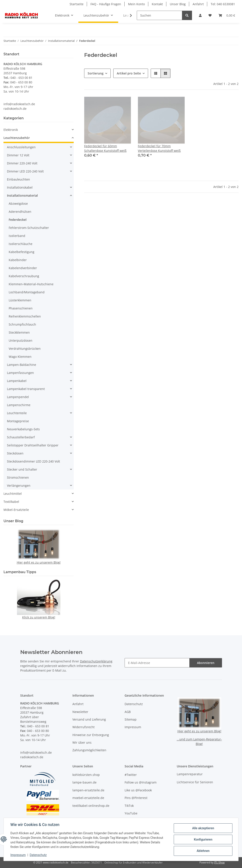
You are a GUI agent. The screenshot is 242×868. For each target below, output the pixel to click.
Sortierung (96, 73)
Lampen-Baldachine (22, 365)
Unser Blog (178, 4)
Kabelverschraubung (24, 276)
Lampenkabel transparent (26, 389)
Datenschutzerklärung (96, 661)
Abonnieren (206, 663)
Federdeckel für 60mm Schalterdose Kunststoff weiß (105, 148)
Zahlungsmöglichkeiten (89, 750)
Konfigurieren (203, 839)
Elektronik (11, 130)
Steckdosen (15, 453)
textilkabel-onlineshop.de (91, 806)
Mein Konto (136, 4)
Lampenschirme (19, 405)
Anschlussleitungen (21, 147)
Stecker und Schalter (22, 469)
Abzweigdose (18, 203)
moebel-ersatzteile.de (88, 798)
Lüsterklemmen (20, 300)
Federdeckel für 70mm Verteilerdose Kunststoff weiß (159, 148)
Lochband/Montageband (27, 292)
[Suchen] (159, 15)
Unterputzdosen (21, 340)
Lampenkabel (17, 381)
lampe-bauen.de (84, 782)
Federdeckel (18, 220)
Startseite (77, 4)
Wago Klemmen (20, 357)
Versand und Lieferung (89, 719)
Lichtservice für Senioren (195, 782)
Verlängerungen (19, 486)
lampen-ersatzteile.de (88, 790)
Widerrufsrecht (83, 727)
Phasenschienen (21, 308)
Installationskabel (20, 187)
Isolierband (17, 236)
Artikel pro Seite (129, 73)
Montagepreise (18, 421)
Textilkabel (11, 502)
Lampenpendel (18, 397)
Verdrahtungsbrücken (25, 349)
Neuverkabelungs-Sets (23, 429)
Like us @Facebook (138, 790)
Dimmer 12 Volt (18, 155)
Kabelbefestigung (22, 252)
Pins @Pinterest (136, 798)
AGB (128, 712)
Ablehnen (203, 851)
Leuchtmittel (13, 494)
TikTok (129, 806)
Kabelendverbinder (23, 268)
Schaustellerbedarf (21, 437)
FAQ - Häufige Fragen (106, 4)
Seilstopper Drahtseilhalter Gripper (33, 445)
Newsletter (80, 712)
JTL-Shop (219, 862)
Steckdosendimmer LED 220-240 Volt (33, 461)
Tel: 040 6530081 (223, 4)
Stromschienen (18, 477)
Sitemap (131, 719)
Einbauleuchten (18, 179)
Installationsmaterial (22, 195)
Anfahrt (198, 4)
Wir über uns (82, 742)
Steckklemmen (19, 332)
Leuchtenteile (17, 413)
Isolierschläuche (21, 244)
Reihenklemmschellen (25, 316)
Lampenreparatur (190, 774)
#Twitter (131, 775)
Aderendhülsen (20, 212)
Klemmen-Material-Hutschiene (31, 284)
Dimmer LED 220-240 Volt (25, 171)
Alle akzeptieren (203, 828)
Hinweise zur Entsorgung (91, 735)
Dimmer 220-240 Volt (22, 163)
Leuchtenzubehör (17, 138)
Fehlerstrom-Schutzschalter (29, 228)
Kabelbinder (18, 260)
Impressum (18, 855)
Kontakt (157, 4)
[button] (200, 15)
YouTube (131, 813)
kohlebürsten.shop (86, 775)
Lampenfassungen (20, 373)
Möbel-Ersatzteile (16, 510)
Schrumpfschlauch (22, 324)
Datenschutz (38, 855)
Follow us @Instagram (141, 782)
